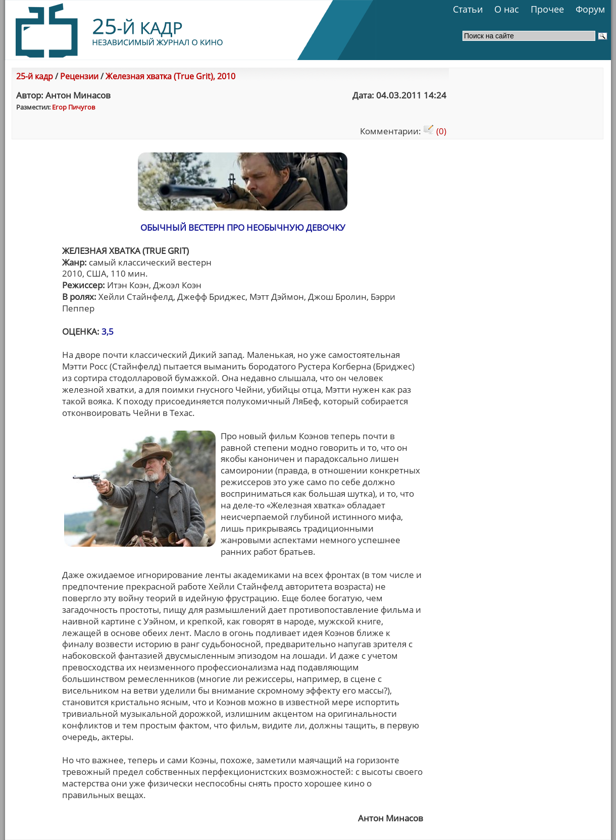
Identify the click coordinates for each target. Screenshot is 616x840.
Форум (590, 9)
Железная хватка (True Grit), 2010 (170, 76)
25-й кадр (35, 76)
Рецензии (79, 76)
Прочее (547, 9)
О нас (507, 9)
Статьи (468, 9)
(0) (435, 131)
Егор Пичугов (73, 107)
